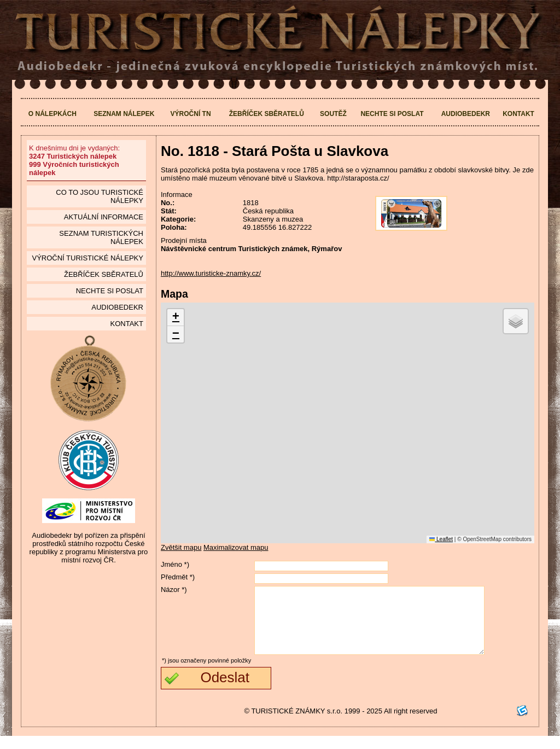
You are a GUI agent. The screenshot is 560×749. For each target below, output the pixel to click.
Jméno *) (175, 564)
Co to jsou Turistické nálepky (100, 196)
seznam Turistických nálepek (101, 237)
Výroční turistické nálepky (87, 258)
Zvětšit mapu (181, 547)
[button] (176, 318)
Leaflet (441, 539)
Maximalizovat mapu (236, 547)
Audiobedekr (466, 114)
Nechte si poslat (392, 114)
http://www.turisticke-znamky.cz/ (211, 273)
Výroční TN (191, 114)
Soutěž (333, 114)
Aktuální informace (104, 217)
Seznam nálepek (124, 114)
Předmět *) (178, 577)
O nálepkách (52, 114)
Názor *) (174, 590)
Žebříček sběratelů (267, 114)
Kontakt (518, 114)
